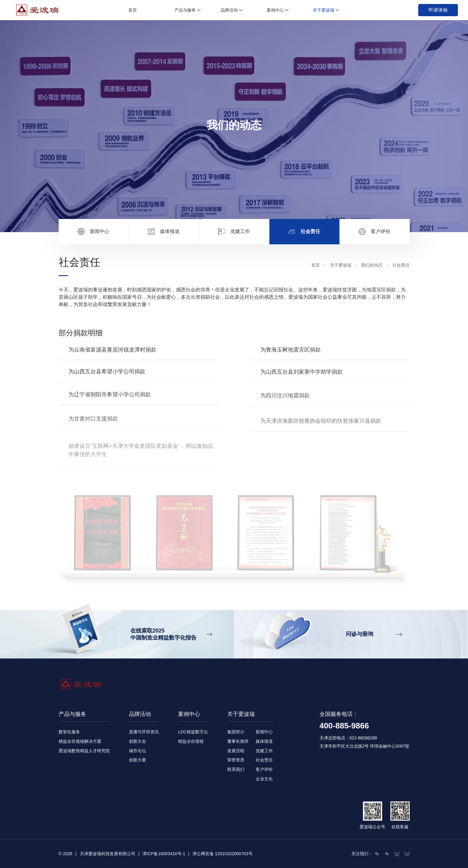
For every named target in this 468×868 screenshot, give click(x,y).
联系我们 (236, 769)
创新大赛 (137, 760)
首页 (133, 10)
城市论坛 (137, 751)
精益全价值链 (191, 741)
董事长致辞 (238, 741)
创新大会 (137, 741)
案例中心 (275, 10)
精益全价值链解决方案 (80, 741)
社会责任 (264, 760)
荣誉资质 (236, 760)
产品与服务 (185, 10)
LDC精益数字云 (193, 732)
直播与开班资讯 (144, 732)
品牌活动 (229, 10)
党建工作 (264, 751)
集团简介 (236, 732)
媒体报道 (264, 741)
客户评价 (264, 769)
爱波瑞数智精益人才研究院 (84, 751)
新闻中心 (264, 732)
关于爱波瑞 (324, 10)
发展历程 (236, 751)
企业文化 (264, 779)
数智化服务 (69, 732)
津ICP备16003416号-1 (164, 854)
